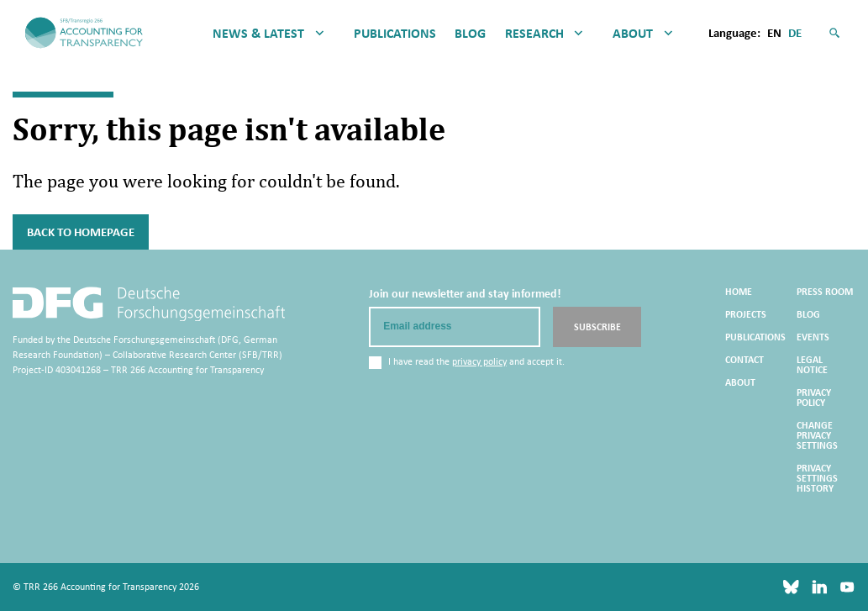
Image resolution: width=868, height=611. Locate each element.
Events (813, 337)
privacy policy (479, 361)
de (795, 33)
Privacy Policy (814, 398)
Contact (744, 360)
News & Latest (258, 34)
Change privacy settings (817, 435)
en (774, 33)
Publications (395, 34)
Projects (746, 314)
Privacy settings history (817, 478)
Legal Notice (812, 365)
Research (534, 34)
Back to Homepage (81, 232)
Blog (470, 34)
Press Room (825, 292)
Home (739, 292)
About (633, 34)
